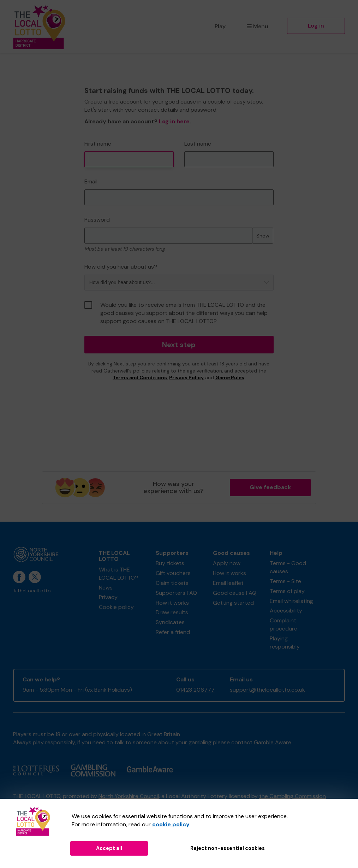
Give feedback (270, 487)
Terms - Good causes (288, 567)
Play (220, 26)
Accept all (109, 848)
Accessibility (286, 611)
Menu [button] (258, 26)
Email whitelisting (291, 601)
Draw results (172, 612)
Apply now (227, 563)
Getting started (233, 603)
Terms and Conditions (140, 378)
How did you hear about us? (121, 267)
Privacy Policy (186, 378)
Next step (179, 345)
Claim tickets (172, 583)
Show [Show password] (263, 236)
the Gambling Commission (293, 796)
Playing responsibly (285, 643)
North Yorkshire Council (129, 796)
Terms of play (287, 591)
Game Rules (230, 378)
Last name (198, 144)
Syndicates (170, 622)
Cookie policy (116, 607)
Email (91, 181)
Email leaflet (228, 583)
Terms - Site (285, 581)
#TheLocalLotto (32, 591)
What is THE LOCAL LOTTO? (118, 574)
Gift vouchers (173, 573)
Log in (316, 26)
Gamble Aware (273, 742)
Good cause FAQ (235, 593)
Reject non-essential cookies (228, 848)
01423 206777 (195, 690)
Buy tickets (170, 563)
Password (97, 220)
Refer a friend (173, 632)
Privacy (108, 597)
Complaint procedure (284, 624)
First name (98, 144)
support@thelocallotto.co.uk (267, 690)
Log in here (174, 121)
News (106, 588)
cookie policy (171, 824)
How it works (172, 603)
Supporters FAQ (176, 593)
